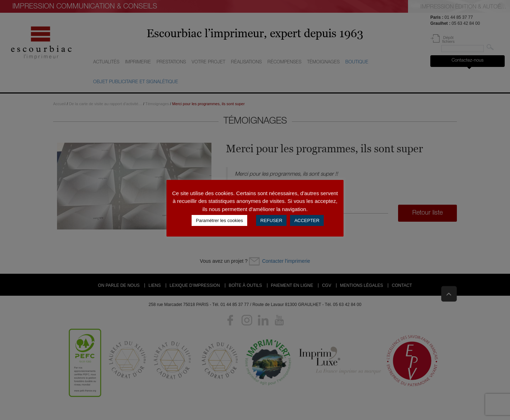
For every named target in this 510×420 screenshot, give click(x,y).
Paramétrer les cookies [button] (219, 220)
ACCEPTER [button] (307, 220)
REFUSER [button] (271, 220)
